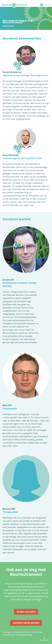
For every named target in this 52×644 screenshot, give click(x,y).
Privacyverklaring (24, 635)
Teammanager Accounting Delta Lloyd (22, 158)
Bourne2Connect (15, 7)
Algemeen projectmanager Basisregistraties (25, 75)
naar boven (44, 640)
